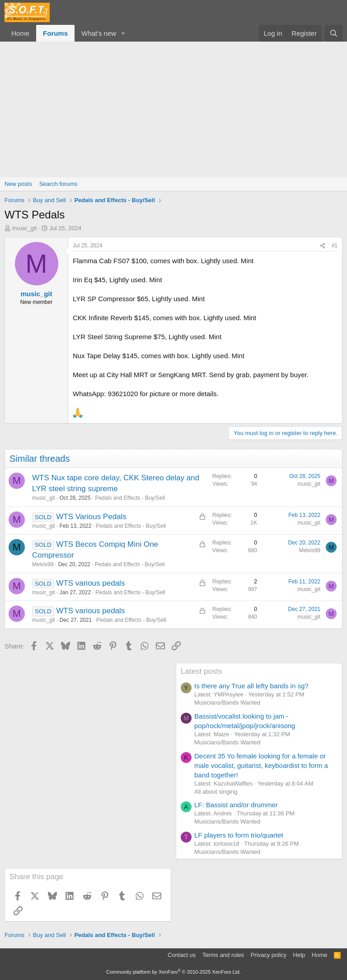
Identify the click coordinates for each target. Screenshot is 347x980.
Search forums (59, 184)
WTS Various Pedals (91, 517)
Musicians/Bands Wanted (227, 703)
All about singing (216, 792)
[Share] (323, 246)
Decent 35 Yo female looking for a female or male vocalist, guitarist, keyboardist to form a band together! (261, 765)
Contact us (182, 955)
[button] (123, 33)
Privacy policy (269, 955)
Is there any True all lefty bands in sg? (251, 686)
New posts (18, 184)
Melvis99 (43, 564)
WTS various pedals (90, 583)
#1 (335, 246)
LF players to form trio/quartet (239, 835)
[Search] (334, 33)
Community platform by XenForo (173, 972)
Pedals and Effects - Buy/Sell (130, 498)
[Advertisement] (173, 109)
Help (299, 955)
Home (20, 33)
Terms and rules (223, 955)
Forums (55, 33)
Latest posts (202, 671)
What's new (99, 33)
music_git (25, 228)
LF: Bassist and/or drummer (236, 805)
